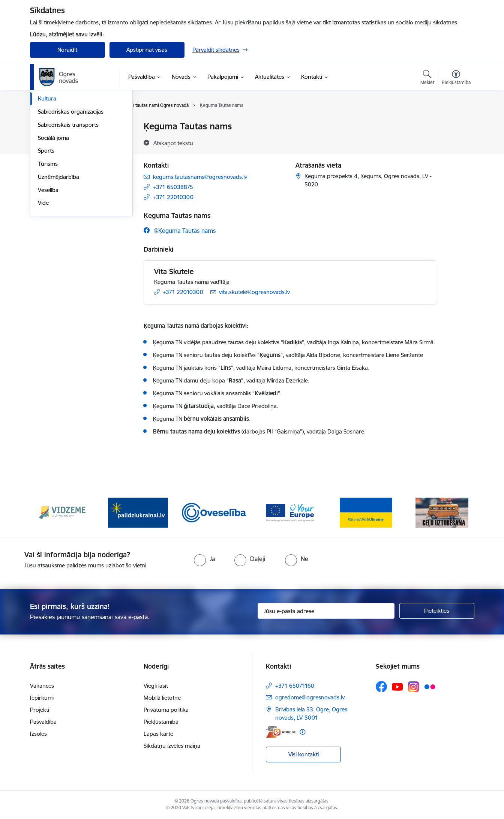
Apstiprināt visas (147, 50)
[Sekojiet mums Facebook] (381, 687)
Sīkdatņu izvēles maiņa (172, 746)
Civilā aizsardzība (59, 140)
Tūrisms (48, 244)
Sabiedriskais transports (68, 205)
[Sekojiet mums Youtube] (397, 686)
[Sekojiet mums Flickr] (430, 686)
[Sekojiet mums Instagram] (414, 687)
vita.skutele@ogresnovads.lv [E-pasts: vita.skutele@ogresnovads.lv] (254, 292)
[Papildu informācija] (302, 732)
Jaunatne (49, 153)
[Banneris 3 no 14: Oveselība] (214, 512)
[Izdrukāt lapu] (456, 123)
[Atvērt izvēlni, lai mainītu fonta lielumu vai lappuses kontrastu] (456, 78)
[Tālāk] (457, 513)
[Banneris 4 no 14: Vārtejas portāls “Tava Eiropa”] (290, 512)
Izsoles (38, 734)
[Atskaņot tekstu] (173, 143)
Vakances (42, 686)
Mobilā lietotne (162, 698)
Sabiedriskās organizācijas (71, 192)
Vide (43, 283)
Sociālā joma (53, 218)
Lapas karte (158, 734)
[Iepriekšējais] (47, 513)
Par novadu (52, 127)
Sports (46, 231)
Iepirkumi (42, 698)
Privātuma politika (166, 710)
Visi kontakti (304, 754)
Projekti (40, 710)
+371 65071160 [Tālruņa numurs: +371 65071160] (295, 686)
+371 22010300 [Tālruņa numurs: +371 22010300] (173, 197)
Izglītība (47, 166)
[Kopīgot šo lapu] (456, 142)
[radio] (204, 559)
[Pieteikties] (437, 611)
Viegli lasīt (156, 686)
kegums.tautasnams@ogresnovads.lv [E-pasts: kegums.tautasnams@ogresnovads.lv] (200, 177)
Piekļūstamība (161, 722)
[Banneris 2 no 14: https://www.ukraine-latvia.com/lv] (138, 512)
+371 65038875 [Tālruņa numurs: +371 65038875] (173, 187)
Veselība (48, 270)
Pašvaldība (43, 722)
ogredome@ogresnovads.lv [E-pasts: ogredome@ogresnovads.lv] (310, 697)
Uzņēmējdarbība (58, 257)
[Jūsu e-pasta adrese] (326, 611)
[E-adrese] (281, 732)
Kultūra (47, 179)
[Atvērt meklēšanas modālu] (427, 78)
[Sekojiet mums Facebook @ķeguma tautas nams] (180, 230)
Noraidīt (67, 50)
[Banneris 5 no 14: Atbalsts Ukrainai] (366, 512)
